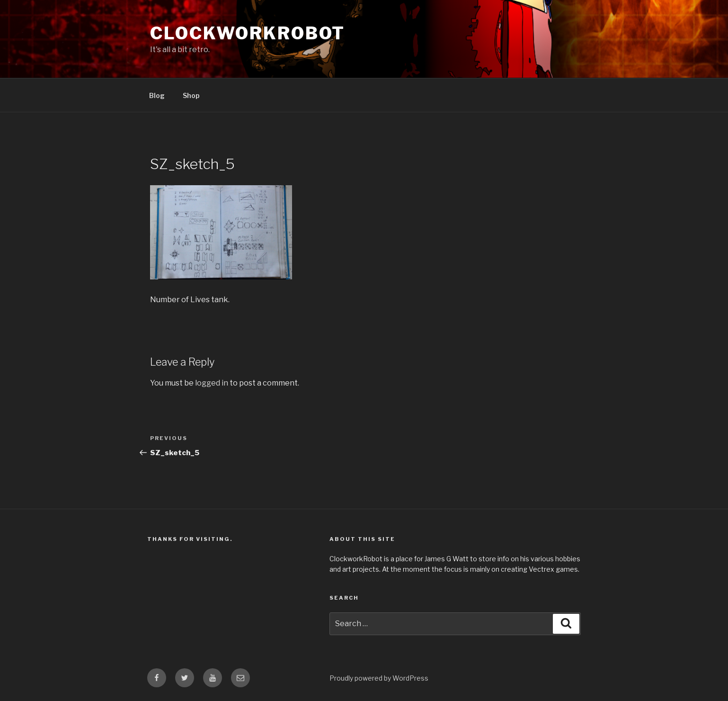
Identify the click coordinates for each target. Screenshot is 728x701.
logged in (212, 383)
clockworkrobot (248, 33)
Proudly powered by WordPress (379, 678)
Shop (191, 95)
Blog (157, 95)
